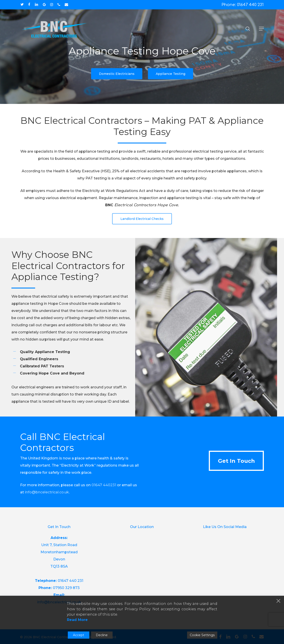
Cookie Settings (202, 635)
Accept (79, 635)
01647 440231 (104, 485)
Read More (77, 620)
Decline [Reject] (102, 635)
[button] (261, 29)
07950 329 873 (66, 588)
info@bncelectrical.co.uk (47, 492)
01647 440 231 (70, 581)
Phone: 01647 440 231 (243, 5)
